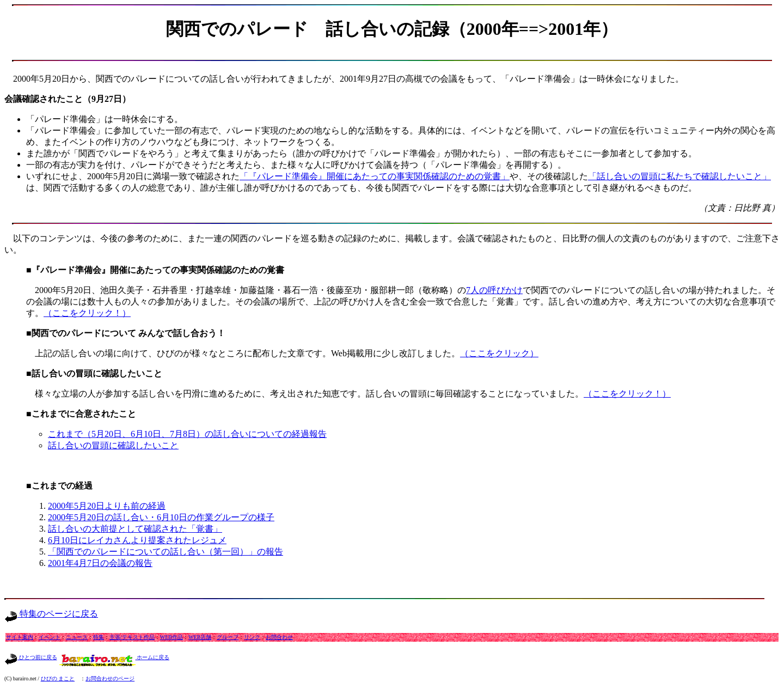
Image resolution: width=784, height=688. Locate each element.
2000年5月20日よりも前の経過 (107, 506)
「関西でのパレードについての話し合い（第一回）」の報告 (166, 552)
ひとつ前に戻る (31, 657)
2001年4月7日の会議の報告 (100, 563)
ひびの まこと (58, 678)
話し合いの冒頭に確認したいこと (113, 445)
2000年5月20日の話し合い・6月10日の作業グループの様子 (161, 517)
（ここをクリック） (499, 353)
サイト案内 (20, 637)
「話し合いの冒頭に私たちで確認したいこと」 (679, 176)
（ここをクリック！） (87, 313)
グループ (228, 637)
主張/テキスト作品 (132, 637)
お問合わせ (279, 637)
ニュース (77, 637)
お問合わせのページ (110, 678)
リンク (252, 637)
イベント (50, 637)
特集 (99, 637)
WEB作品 (171, 637)
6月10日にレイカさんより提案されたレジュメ (137, 540)
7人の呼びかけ (494, 290)
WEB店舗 (200, 637)
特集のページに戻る (51, 614)
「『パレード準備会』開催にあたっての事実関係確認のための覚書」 (375, 176)
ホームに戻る (115, 657)
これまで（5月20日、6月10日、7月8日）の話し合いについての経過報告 (187, 434)
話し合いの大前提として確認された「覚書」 (135, 529)
